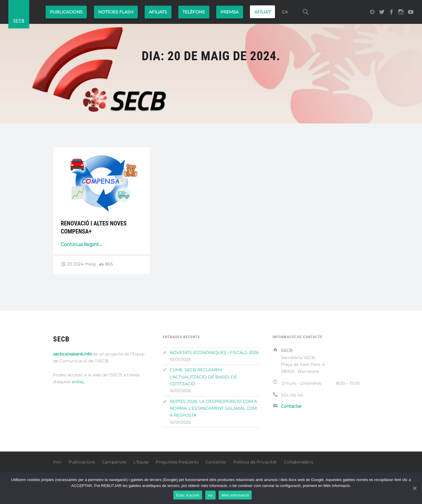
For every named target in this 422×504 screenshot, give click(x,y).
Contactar (216, 462)
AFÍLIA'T (263, 12)
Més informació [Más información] (235, 495)
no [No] (210, 495)
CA (285, 12)
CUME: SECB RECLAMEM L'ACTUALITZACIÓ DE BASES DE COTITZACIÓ (203, 377)
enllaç (78, 382)
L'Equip (141, 462)
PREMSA (229, 12)
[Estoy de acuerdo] (415, 488)
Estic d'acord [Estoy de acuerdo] (188, 495)
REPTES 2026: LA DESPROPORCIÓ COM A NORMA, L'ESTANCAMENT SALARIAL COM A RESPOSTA (213, 408)
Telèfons (194, 12)
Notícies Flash (116, 12)
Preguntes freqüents (177, 462)
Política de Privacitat (255, 462)
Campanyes (114, 462)
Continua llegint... (81, 244)
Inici (57, 462)
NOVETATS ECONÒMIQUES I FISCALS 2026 (214, 353)
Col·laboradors (299, 462)
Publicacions (66, 12)
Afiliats (158, 12)
